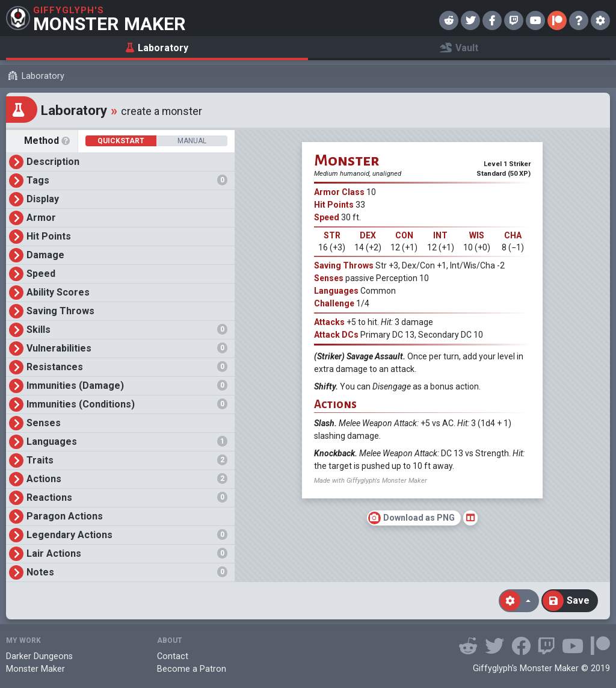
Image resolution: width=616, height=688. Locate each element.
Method (48, 141)
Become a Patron (192, 669)
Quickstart (121, 141)
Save (566, 601)
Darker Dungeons (39, 656)
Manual (192, 141)
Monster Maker (35, 669)
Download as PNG (411, 518)
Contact (173, 656)
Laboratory (43, 76)
